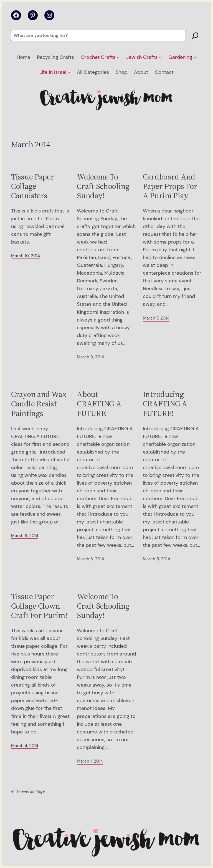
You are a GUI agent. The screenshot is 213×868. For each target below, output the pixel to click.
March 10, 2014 (26, 256)
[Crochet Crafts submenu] (118, 58)
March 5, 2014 (156, 559)
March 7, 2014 (156, 318)
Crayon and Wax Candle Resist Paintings (39, 404)
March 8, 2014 (90, 357)
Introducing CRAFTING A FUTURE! (165, 404)
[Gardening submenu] (195, 58)
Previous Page (28, 791)
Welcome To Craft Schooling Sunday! (103, 186)
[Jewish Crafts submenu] (160, 58)
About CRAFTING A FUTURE (99, 404)
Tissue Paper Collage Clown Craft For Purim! (39, 606)
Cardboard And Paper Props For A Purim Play (170, 186)
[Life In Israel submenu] (69, 73)
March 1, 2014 (90, 761)
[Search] (195, 36)
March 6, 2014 (25, 536)
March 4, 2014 (25, 746)
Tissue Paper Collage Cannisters (33, 186)
